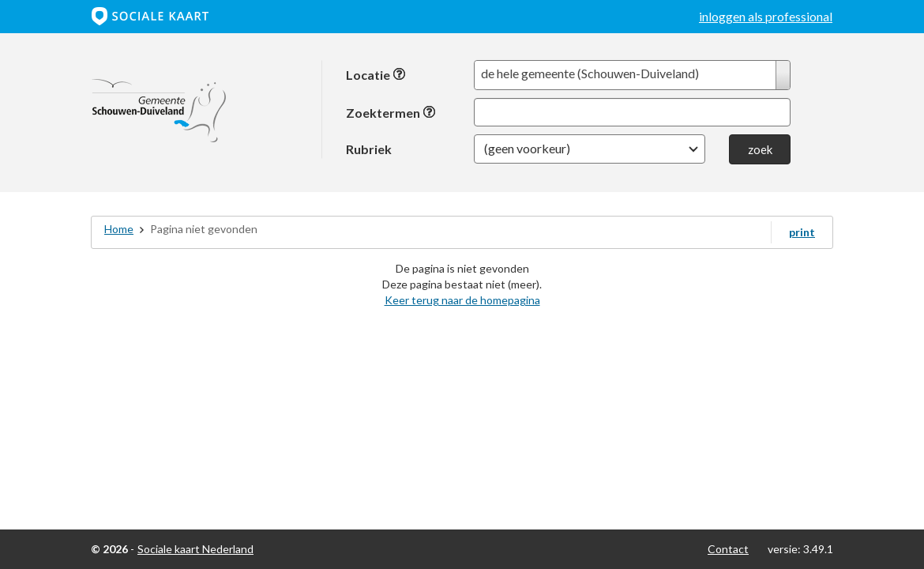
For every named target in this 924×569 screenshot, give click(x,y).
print (802, 232)
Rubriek (369, 149)
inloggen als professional (766, 16)
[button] (590, 149)
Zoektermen (391, 113)
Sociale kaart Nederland (195, 549)
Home (119, 229)
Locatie (376, 75)
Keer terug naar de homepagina (462, 300)
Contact (728, 549)
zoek (760, 149)
